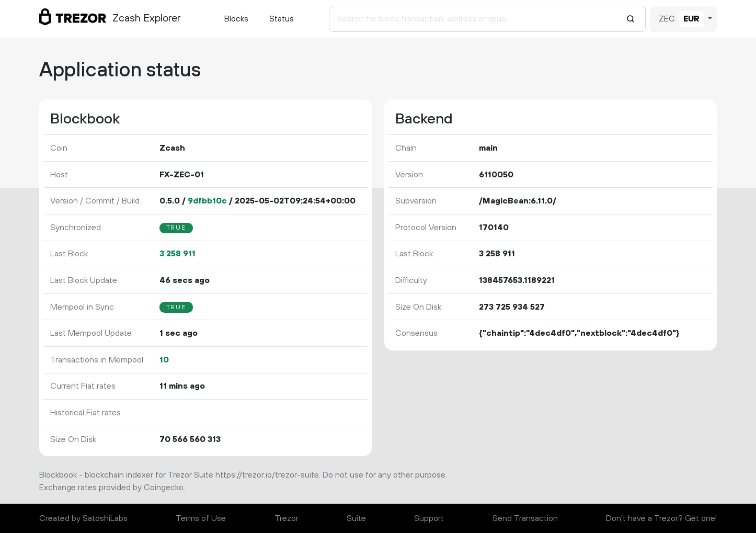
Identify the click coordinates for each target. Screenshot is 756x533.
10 (164, 360)
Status (282, 19)
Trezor (287, 518)
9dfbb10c (207, 201)
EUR (691, 19)
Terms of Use (201, 518)
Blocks (236, 19)
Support (429, 518)
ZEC (667, 19)
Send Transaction (525, 518)
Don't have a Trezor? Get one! (661, 518)
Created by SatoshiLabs (83, 518)
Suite (356, 518)
